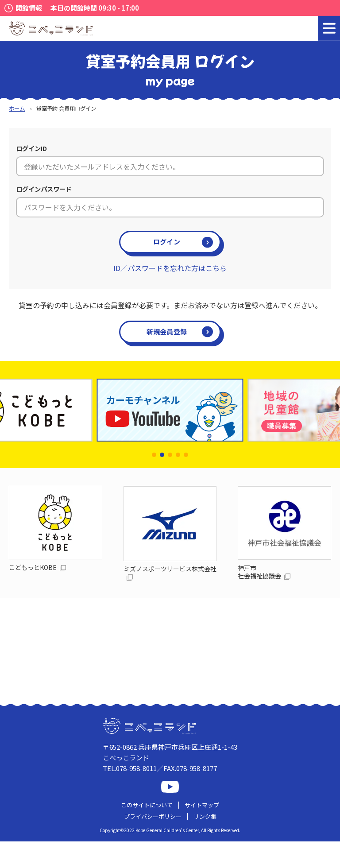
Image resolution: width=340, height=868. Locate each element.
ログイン (167, 242)
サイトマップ (202, 805)
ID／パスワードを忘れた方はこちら (170, 268)
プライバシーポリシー (153, 816)
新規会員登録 (167, 331)
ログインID (31, 148)
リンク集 (205, 816)
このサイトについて (147, 805)
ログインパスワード (44, 189)
